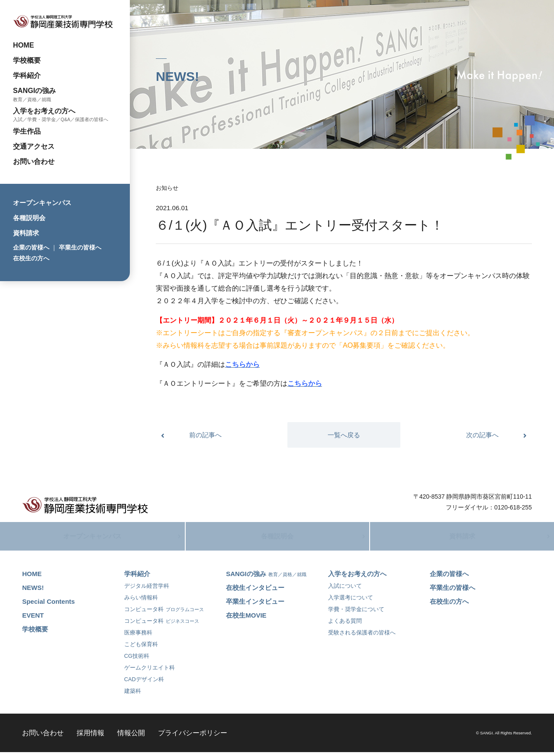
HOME (24, 45)
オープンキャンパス (42, 203)
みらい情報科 (141, 601)
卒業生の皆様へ (80, 247)
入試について (345, 590)
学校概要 (27, 60)
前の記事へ (205, 435)
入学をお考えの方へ (44, 111)
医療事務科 (138, 636)
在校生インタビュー (255, 591)
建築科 (133, 695)
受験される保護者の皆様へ (362, 636)
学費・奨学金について (356, 613)
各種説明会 (29, 218)
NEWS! (33, 591)
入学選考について (351, 601)
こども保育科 (141, 648)
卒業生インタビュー (255, 605)
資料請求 (26, 233)
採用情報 (90, 737)
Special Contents (48, 605)
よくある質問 (345, 625)
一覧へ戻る (344, 435)
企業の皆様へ (31, 247)
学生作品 (27, 131)
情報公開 (131, 737)
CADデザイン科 (144, 683)
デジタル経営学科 (147, 590)
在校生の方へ (31, 258)
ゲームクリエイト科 (150, 671)
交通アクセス (34, 146)
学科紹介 (27, 75)
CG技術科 (137, 660)
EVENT (33, 619)
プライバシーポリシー (193, 737)
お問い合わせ (34, 161)
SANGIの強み (34, 90)
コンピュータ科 (164, 613)
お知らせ (167, 188)
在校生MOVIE (246, 619)
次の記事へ (482, 435)
